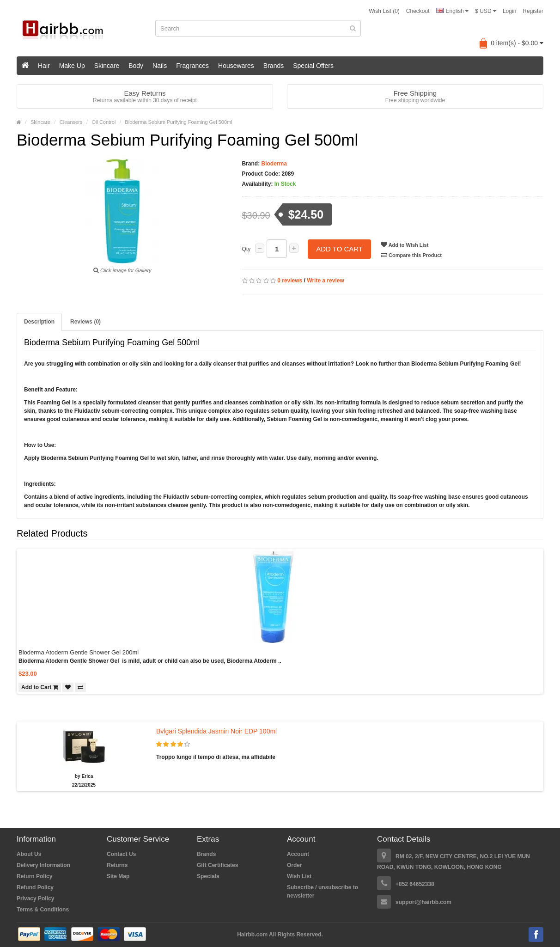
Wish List (299, 876)
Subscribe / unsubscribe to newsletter (323, 892)
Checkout (418, 11)
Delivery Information (43, 865)
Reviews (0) (85, 322)
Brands (274, 66)
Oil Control (103, 122)
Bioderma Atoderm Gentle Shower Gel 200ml (79, 652)
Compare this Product (411, 255)
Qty (247, 249)
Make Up (72, 66)
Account (298, 854)
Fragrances (192, 66)
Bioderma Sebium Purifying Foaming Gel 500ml (178, 122)
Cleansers (71, 122)
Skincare (107, 66)
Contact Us (121, 854)
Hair (44, 66)
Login (509, 11)
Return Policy (34, 876)
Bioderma (273, 164)
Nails (160, 66)
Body (136, 66)
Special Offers (313, 66)
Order (295, 865)
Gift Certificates (217, 865)
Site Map (118, 876)
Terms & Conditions (43, 910)
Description (39, 322)
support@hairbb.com (423, 902)
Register (533, 11)
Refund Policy (35, 887)
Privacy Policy (35, 898)
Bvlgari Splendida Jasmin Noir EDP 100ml (216, 731)
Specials (208, 876)
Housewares (236, 66)
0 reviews (290, 281)
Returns (117, 865)
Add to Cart (339, 249)
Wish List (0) (384, 11)
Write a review (325, 281)
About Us (29, 854)
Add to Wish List (405, 244)
